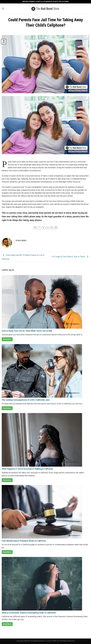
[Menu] (3, 9)
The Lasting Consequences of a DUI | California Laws (26, 400)
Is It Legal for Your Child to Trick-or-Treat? (70, 257)
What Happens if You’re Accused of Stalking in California (27, 469)
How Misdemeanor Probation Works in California (24, 541)
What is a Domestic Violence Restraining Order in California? (29, 613)
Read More (7, 339)
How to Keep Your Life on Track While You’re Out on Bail (27, 331)
